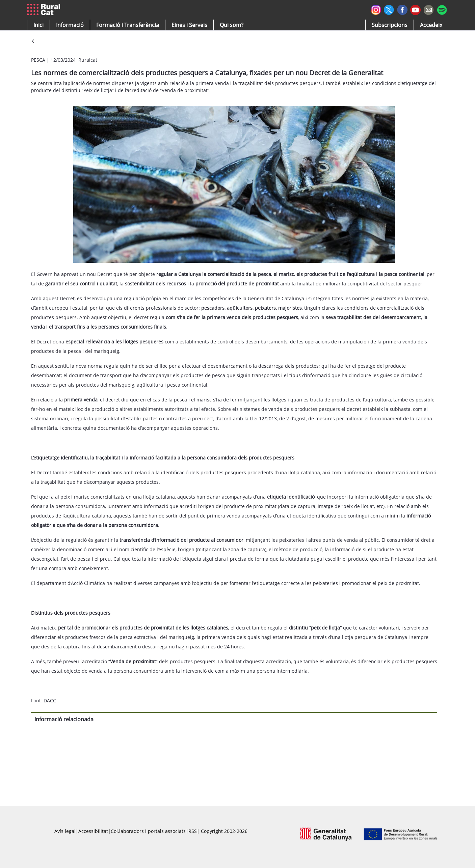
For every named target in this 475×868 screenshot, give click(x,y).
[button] (38, 25)
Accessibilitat (93, 831)
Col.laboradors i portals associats (148, 831)
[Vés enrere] (33, 42)
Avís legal (65, 831)
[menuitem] (128, 25)
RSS (193, 831)
